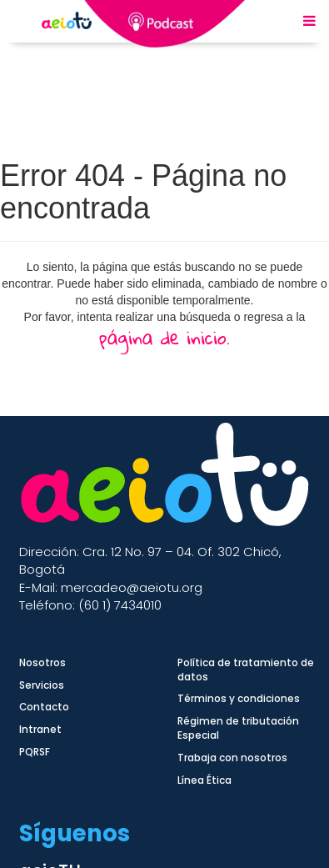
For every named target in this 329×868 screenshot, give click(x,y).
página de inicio (163, 337)
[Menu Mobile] (309, 22)
